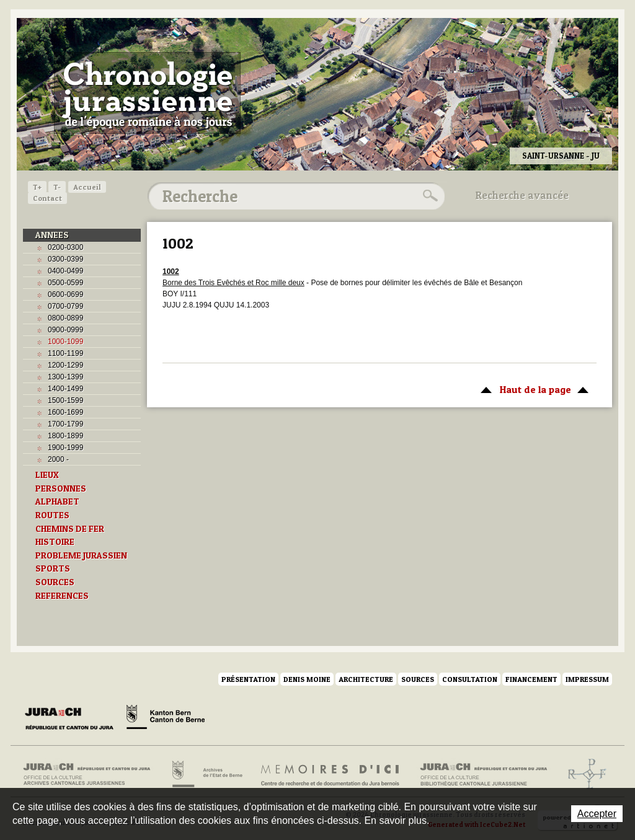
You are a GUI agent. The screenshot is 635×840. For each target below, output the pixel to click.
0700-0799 (65, 306)
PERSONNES (61, 489)
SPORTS (53, 568)
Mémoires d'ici (331, 774)
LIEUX (47, 475)
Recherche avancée (522, 195)
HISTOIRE (55, 542)
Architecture (366, 679)
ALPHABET (57, 502)
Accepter (597, 814)
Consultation (470, 679)
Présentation (248, 679)
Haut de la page (532, 389)
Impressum (587, 679)
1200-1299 (65, 365)
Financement (531, 679)
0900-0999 (65, 330)
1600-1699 (65, 412)
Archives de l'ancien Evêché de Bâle (583, 774)
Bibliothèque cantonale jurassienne (484, 774)
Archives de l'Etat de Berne (206, 774)
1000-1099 (65, 342)
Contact (47, 198)
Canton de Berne (166, 719)
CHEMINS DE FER (70, 529)
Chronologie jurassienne (147, 93)
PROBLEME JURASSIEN (81, 555)
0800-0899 (65, 318)
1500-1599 (65, 400)
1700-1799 (65, 424)
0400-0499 (65, 271)
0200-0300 (65, 247)
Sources (418, 679)
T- (57, 187)
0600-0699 (65, 294)
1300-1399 (65, 377)
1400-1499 (65, 389)
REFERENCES (62, 596)
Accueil (87, 187)
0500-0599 (65, 283)
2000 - (58, 459)
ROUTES (52, 515)
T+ (37, 187)
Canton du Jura (73, 719)
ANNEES (52, 235)
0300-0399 (65, 259)
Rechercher (429, 196)
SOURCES (55, 582)
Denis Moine (307, 679)
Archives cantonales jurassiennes (91, 774)
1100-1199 (65, 353)
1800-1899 (65, 436)
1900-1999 (65, 448)
